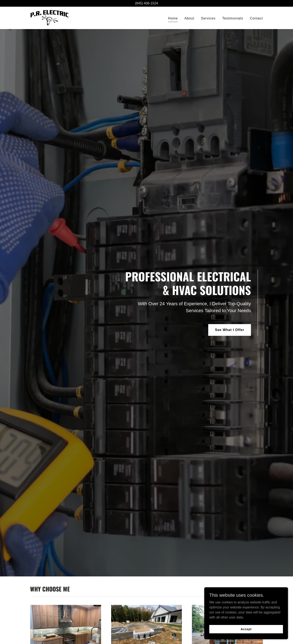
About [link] (189, 18)
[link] (49, 18)
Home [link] (173, 18)
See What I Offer (230, 330)
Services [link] (208, 18)
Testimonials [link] (233, 18)
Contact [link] (256, 18)
